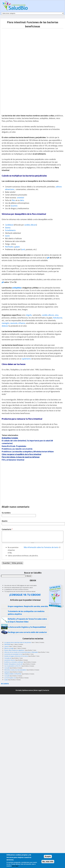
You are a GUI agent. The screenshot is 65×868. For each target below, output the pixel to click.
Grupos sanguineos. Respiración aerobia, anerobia (28, 606)
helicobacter (58, 318)
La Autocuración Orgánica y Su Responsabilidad (27, 627)
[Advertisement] (20, 49)
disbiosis (5, 326)
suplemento (26, 359)
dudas (6, 680)
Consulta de (8, 658)
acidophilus (17, 288)
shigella (29, 315)
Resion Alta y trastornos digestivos (15, 650)
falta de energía (9, 648)
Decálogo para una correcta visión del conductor (27, 632)
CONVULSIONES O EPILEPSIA (13, 674)
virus (57, 315)
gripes (17, 247)
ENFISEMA (7, 644)
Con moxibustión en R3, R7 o (13, 666)
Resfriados (9, 247)
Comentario (7, 529)
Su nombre (6, 513)
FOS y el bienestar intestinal (13, 460)
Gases (7, 236)
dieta (22, 200)
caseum (7, 646)
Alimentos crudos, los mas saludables (15, 670)
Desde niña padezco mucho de (13, 664)
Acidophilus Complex (10, 438)
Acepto (48, 856)
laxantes (14, 206)
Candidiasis (9, 225)
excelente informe (10, 660)
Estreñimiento (10, 230)
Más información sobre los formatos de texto (41, 547)
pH (48, 258)
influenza (22, 323)
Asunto (5, 521)
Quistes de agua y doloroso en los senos (16, 656)
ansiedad (21, 198)
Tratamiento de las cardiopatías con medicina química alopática (26, 613)
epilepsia (7, 672)
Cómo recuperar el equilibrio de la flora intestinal (21, 454)
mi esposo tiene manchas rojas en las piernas (18, 642)
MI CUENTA (5, 684)
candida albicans (30, 225)
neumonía (14, 323)
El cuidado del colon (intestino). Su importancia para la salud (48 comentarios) (27, 442)
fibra (13, 200)
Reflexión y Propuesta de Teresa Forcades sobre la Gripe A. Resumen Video (27, 620)
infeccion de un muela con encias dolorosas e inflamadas (21, 652)
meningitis (6, 323)
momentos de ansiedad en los (13, 654)
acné (23, 249)
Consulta (7, 668)
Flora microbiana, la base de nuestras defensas (21, 457)
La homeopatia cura (10, 678)
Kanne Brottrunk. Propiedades (14, 446)
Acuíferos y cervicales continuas (14, 662)
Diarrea (8, 228)
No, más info (48, 862)
